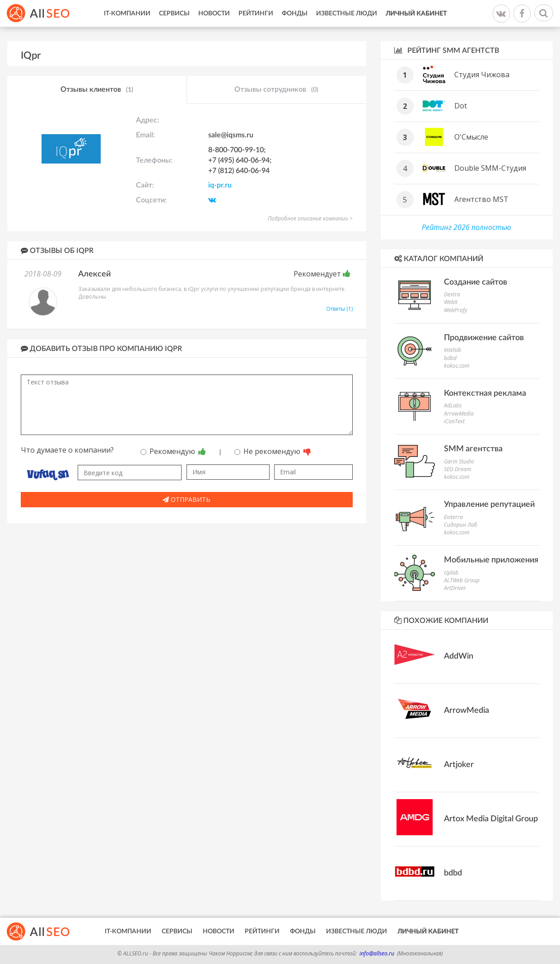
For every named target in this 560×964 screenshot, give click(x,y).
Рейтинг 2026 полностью (467, 227)
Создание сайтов (476, 282)
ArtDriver (455, 588)
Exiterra (453, 517)
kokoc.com (457, 366)
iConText (454, 421)
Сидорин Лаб (461, 525)
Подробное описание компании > (310, 218)
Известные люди (347, 14)
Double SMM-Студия (490, 168)
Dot (461, 106)
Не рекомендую (273, 451)
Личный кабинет (416, 14)
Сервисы (174, 14)
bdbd (450, 358)
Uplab (451, 573)
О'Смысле (471, 137)
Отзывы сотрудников (276, 90)
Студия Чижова (482, 75)
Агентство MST (481, 199)
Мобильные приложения (491, 560)
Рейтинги (256, 14)
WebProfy (456, 310)
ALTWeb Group (462, 580)
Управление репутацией (489, 505)
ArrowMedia (459, 414)
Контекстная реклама (485, 393)
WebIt (451, 302)
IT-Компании (127, 14)
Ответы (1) (339, 309)
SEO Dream (457, 469)
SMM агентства (473, 449)
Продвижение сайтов (484, 338)
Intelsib (453, 350)
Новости (214, 14)
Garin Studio (459, 461)
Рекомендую (173, 451)
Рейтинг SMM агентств (447, 50)
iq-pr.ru (220, 185)
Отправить (187, 499)
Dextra (452, 294)
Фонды (295, 14)
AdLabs (453, 405)
